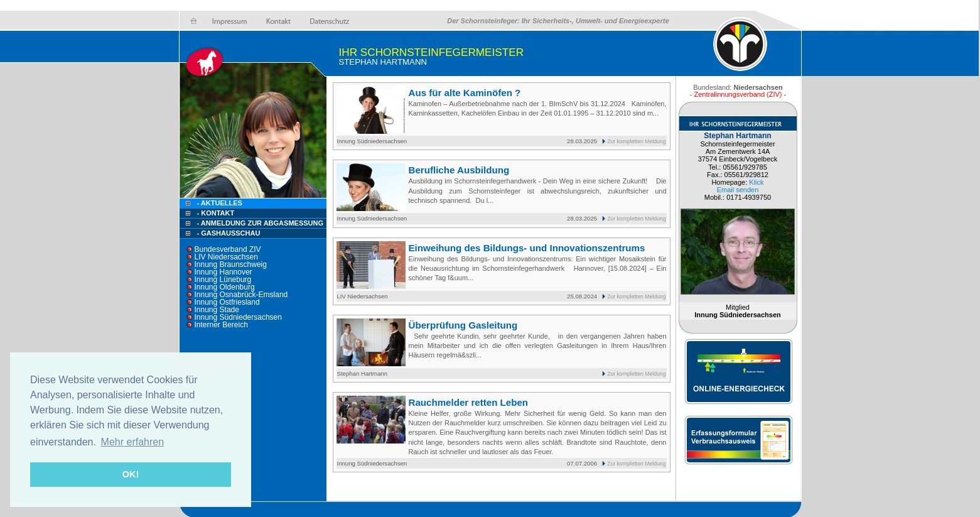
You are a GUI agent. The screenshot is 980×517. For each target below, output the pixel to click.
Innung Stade (217, 310)
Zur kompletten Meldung (636, 141)
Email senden (738, 190)
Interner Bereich (221, 325)
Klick (756, 182)
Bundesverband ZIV (228, 249)
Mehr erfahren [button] (133, 442)
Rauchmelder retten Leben (469, 402)
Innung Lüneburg (223, 280)
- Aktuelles (219, 203)
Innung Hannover (223, 272)
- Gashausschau (229, 233)
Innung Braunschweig (231, 264)
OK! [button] (131, 474)
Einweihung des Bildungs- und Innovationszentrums (527, 248)
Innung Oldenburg (225, 287)
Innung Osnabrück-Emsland (241, 295)
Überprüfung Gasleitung (463, 325)
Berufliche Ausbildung (459, 170)
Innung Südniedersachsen (238, 317)
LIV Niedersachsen (226, 257)
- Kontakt (215, 213)
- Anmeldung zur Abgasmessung (260, 223)
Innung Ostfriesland (227, 302)
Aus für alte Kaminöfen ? (465, 93)
